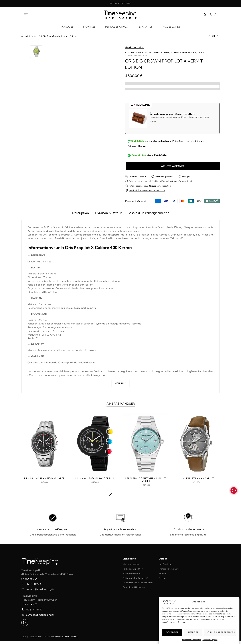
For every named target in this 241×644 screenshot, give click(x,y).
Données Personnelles (192, 640)
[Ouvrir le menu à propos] (26, 14)
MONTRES (89, 27)
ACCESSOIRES (172, 27)
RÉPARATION (145, 27)
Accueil (25, 36)
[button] (111, 497)
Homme (165, 53)
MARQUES (67, 27)
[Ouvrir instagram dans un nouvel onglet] (25, 625)
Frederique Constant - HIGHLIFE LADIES (146, 482)
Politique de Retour (132, 576)
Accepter (172, 632)
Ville (34, 36)
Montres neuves (180, 53)
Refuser (193, 632)
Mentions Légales (210, 640)
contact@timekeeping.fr (40, 592)
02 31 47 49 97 (34, 612)
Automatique (133, 53)
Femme (162, 581)
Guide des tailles (135, 47)
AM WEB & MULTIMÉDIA (66, 639)
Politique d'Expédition (133, 572)
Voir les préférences (220, 632)
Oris (194, 53)
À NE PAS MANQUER (120, 408)
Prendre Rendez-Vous (169, 572)
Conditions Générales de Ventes (138, 585)
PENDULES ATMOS (117, 27)
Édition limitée (151, 53)
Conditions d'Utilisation (134, 590)
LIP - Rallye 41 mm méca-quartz (44, 482)
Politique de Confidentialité (135, 581)
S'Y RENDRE (30, 582)
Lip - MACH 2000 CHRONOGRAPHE (95, 482)
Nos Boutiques (166, 567)
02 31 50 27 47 (34, 587)
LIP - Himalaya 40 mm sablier (197, 481)
